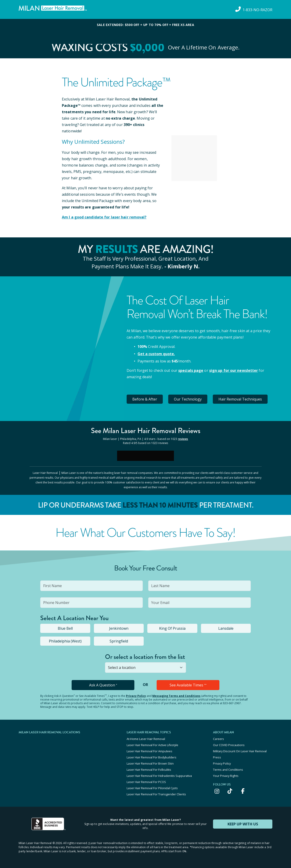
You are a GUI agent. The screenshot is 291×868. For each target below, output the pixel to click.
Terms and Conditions (228, 770)
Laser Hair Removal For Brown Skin (150, 763)
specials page (191, 370)
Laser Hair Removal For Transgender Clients (156, 794)
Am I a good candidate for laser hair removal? (104, 217)
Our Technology (188, 399)
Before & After (145, 399)
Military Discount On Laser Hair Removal (240, 751)
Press (217, 757)
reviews (183, 439)
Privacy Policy (136, 696)
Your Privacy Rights (226, 776)
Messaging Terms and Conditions (176, 696)
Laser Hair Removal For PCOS (146, 782)
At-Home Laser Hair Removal (146, 739)
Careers (218, 739)
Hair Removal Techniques (240, 399)
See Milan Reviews (146, 431)
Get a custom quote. (156, 354)
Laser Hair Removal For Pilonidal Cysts (152, 788)
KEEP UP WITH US (243, 824)
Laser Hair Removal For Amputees (149, 751)
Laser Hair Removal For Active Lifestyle (152, 745)
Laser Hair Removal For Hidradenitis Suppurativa (159, 776)
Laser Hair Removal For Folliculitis (149, 770)
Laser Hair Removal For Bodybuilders (152, 757)
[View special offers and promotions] (145, 31)
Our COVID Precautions (229, 745)
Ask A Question (103, 685)
